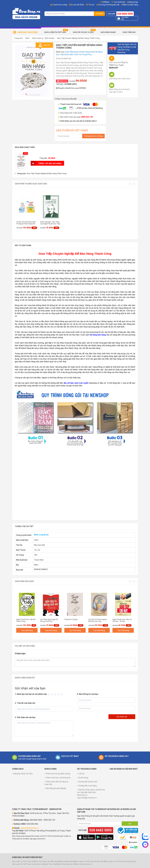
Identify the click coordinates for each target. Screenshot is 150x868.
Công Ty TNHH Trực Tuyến (118, 65)
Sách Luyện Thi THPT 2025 (55, 32)
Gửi (130, 824)
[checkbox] (41, 173)
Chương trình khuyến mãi (109, 5)
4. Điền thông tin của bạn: (88, 694)
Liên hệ (81, 774)
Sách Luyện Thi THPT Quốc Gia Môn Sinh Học (28, 864)
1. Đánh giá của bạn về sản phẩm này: (31, 694)
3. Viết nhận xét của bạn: (25, 717)
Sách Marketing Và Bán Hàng (78, 52)
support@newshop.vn (29, 828)
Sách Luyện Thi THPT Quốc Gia (23, 862)
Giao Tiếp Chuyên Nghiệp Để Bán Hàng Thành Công (78, 38)
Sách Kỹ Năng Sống (67, 862)
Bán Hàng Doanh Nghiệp (56, 788)
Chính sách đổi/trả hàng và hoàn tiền (56, 783)
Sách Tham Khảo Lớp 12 (66, 864)
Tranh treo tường (60, 5)
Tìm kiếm (99, 14)
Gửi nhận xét (122, 717)
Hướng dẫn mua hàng (88, 786)
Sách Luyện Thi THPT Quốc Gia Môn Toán (89, 862)
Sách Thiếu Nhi (129, 32)
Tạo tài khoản (118, 2)
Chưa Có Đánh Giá (63, 59)
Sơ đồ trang (83, 778)
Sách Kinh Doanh (108, 32)
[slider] (56, 694)
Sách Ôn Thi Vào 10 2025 (83, 32)
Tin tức (91, 5)
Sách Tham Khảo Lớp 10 (43, 862)
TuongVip (56, 862)
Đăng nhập (133, 2)
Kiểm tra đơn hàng (130, 5)
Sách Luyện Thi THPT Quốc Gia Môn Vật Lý (120, 862)
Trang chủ (18, 38)
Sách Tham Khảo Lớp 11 (84, 864)
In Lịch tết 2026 (78, 5)
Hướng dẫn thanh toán (88, 782)
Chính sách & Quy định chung (58, 774)
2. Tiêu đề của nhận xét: (25, 703)
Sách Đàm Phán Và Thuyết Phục (78, 55)
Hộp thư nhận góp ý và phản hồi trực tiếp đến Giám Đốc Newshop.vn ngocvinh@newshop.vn (91, 794)
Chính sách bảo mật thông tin (58, 778)
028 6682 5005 (125, 14)
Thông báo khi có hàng (93, 136)
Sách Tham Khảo (51, 864)
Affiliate (105, 2)
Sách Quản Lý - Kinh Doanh (43, 38)
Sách (27, 38)
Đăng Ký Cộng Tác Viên (23, 774)
